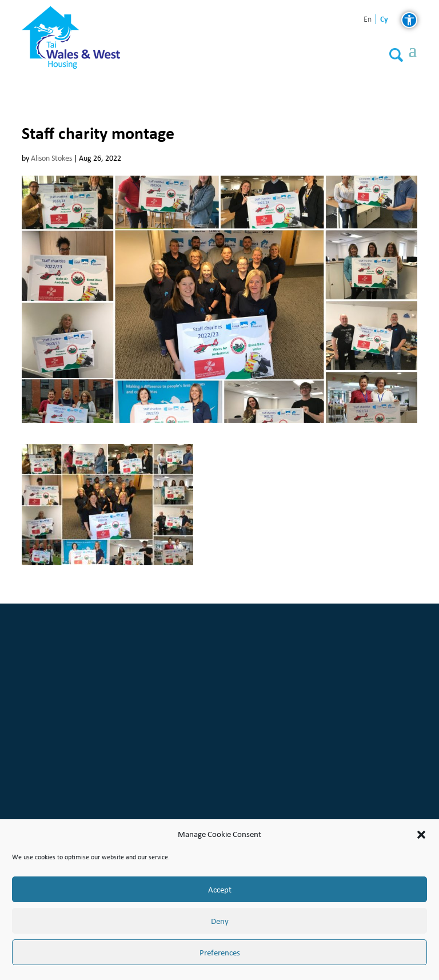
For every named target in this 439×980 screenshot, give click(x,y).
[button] (421, 835)
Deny (220, 921)
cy (384, 19)
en (368, 20)
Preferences (220, 953)
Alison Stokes (51, 158)
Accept (220, 890)
